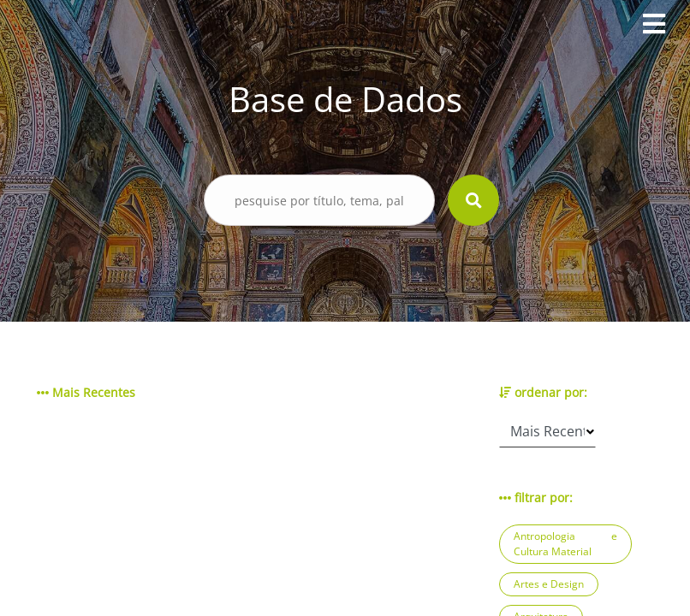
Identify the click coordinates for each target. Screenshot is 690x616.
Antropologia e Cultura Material (565, 544)
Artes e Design (549, 584)
